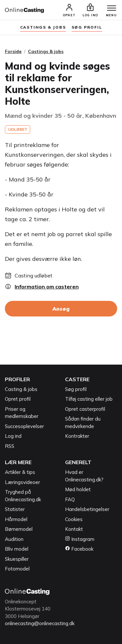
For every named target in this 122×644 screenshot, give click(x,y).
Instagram (80, 539)
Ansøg (61, 309)
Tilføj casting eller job (89, 399)
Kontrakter (77, 436)
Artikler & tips (20, 472)
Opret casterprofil (85, 409)
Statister (15, 509)
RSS (10, 446)
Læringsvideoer (22, 482)
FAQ (70, 499)
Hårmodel (16, 519)
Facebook (79, 549)
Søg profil (76, 389)
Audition (14, 539)
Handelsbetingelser (87, 509)
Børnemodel (19, 529)
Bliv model (17, 549)
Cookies (74, 519)
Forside (13, 51)
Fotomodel (17, 569)
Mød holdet (78, 489)
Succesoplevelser (24, 426)
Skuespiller (17, 559)
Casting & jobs (21, 389)
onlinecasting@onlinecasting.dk (40, 623)
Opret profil (18, 399)
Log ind (13, 436)
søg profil (87, 27)
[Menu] (112, 8)
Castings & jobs (43, 27)
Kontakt (74, 529)
